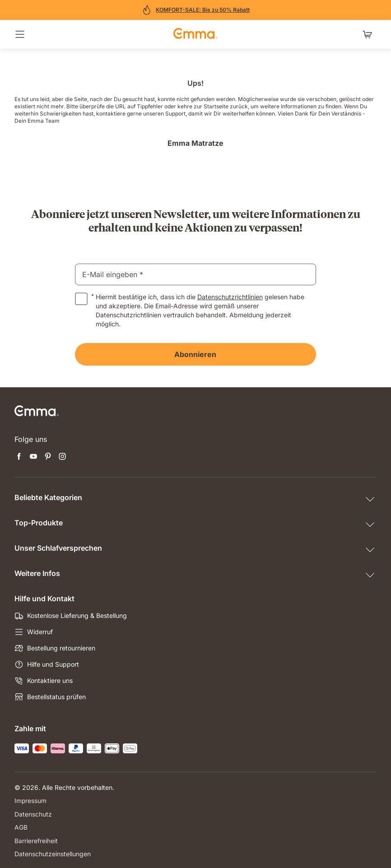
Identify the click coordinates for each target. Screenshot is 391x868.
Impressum (31, 801)
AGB (21, 827)
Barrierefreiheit (36, 840)
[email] (196, 274)
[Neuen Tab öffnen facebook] (19, 457)
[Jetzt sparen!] (195, 10)
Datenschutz (33, 814)
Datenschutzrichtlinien (230, 297)
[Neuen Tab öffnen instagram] (62, 457)
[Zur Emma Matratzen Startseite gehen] (195, 34)
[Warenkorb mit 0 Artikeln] (369, 34)
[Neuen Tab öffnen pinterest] (48, 457)
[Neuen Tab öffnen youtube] (33, 457)
